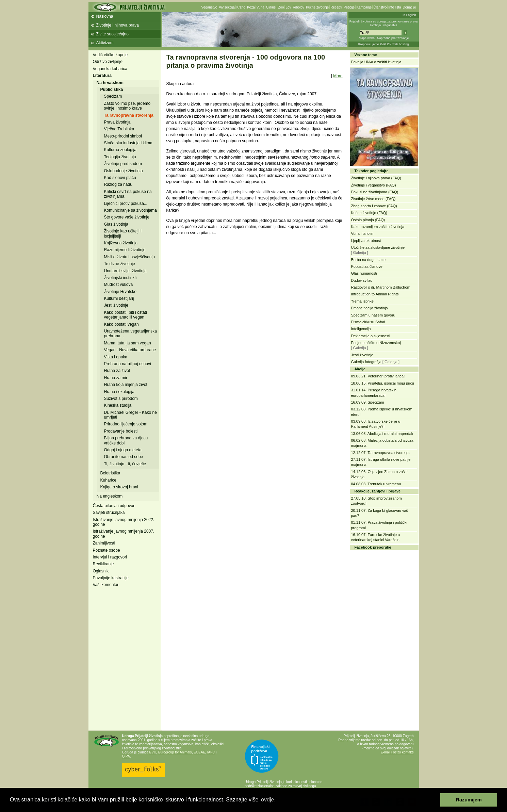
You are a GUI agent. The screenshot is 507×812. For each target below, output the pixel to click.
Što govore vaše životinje (127, 217)
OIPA (126, 756)
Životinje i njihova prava (118, 25)
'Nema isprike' (363, 301)
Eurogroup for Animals (175, 752)
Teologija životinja (120, 157)
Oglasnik (101, 571)
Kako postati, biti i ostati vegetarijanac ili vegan (126, 315)
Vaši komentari (106, 585)
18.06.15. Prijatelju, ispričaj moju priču (383, 383)
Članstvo (380, 7)
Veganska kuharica (110, 69)
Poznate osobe (107, 550)
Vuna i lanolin (362, 233)
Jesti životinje (116, 305)
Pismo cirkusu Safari (368, 322)
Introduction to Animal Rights (375, 294)
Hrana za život (117, 371)
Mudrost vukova (119, 285)
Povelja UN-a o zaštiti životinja (376, 62)
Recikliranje (103, 564)
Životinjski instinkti (120, 278)
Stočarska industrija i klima (128, 143)
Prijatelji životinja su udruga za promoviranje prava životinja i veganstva (384, 23)
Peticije (349, 7)
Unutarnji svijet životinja (125, 271)
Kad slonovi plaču (120, 178)
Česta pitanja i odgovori (114, 506)
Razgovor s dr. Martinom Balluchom (381, 287)
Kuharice (108, 480)
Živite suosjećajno (112, 34)
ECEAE (199, 752)
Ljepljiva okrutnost (366, 241)
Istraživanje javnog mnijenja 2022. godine (124, 522)
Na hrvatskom (110, 83)
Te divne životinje (120, 264)
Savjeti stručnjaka (109, 513)
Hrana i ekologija (119, 392)
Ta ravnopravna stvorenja (129, 115)
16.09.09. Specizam (368, 402)
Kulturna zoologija (120, 150)
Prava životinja (117, 122)
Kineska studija (118, 405)
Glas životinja (116, 224)
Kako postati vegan (121, 324)
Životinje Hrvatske (120, 292)
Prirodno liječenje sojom (126, 424)
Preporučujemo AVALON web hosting (384, 44)
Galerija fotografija (366, 362)
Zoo (281, 7)
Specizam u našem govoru (373, 315)
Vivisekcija (227, 7)
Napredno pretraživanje (393, 38)
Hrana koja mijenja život (126, 385)
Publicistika (112, 90)
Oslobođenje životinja (124, 171)
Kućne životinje (317, 7)
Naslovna (105, 16)
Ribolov (299, 7)
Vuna (260, 7)
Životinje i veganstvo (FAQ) (374, 185)
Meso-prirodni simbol (123, 136)
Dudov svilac (362, 280)
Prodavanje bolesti (121, 431)
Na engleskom (110, 496)
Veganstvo (209, 7)
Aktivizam (105, 43)
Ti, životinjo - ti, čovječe (125, 464)
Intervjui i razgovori (110, 557)
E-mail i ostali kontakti (397, 752)
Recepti (336, 7)
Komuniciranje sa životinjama (130, 210)
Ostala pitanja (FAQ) (368, 220)
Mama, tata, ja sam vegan (128, 343)
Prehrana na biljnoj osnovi (128, 364)
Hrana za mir (116, 378)
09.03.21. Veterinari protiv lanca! (378, 376)
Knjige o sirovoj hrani (119, 487)
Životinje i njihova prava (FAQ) (376, 178)
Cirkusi (271, 7)
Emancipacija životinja (370, 308)
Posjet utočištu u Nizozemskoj (376, 343)
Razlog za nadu (118, 184)
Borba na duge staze (369, 260)
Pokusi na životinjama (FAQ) (375, 192)
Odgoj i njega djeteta (123, 450)
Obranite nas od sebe (124, 457)
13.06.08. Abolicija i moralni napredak (382, 434)
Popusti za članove (367, 266)
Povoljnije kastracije (111, 578)
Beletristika (110, 473)
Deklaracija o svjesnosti (371, 336)
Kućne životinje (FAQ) (369, 213)
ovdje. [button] (268, 800)
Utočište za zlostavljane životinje (378, 247)
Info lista (395, 7)
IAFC (211, 752)
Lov (288, 7)
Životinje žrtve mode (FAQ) (373, 199)
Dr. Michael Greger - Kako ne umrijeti (130, 415)
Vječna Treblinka (119, 129)
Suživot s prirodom (121, 399)
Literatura (102, 76)
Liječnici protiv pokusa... (126, 204)
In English (409, 15)
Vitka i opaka (116, 357)
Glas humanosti (364, 273)
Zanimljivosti (104, 543)
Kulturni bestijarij (119, 298)
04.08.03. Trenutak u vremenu (376, 484)
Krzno (241, 7)
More (338, 76)
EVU (153, 752)
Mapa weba (367, 38)
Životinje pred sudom (123, 164)
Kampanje (364, 7)
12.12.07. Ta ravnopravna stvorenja (380, 453)
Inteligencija (361, 329)
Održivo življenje (108, 62)
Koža (251, 7)
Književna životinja (121, 243)
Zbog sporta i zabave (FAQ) (374, 206)
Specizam (113, 96)
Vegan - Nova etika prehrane (130, 350)
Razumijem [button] (469, 800)
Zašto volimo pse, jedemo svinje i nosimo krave (127, 106)
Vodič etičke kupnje (110, 55)
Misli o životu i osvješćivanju (129, 257)
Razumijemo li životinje (125, 250)
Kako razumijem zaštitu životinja (378, 227)
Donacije (410, 7)
